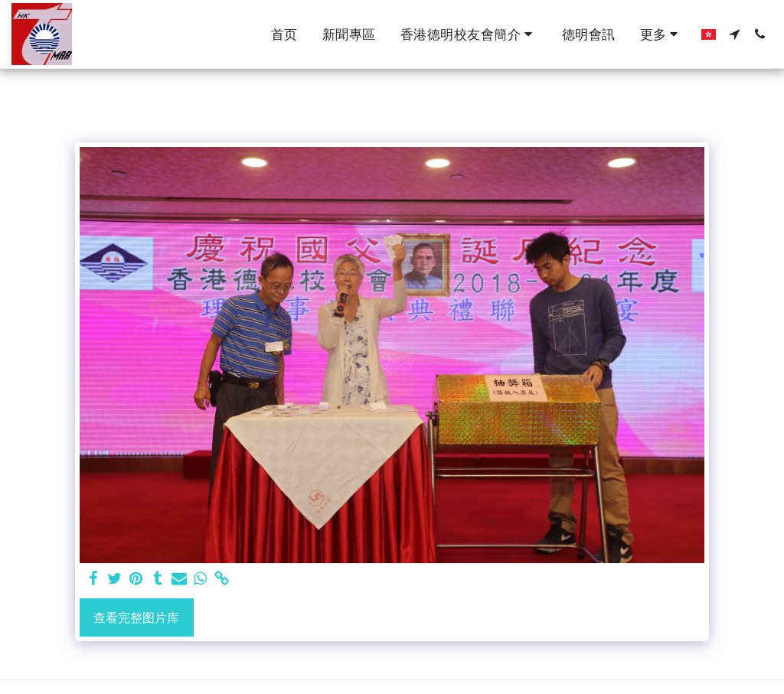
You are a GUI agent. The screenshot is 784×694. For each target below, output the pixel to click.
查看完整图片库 (136, 617)
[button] (469, 34)
